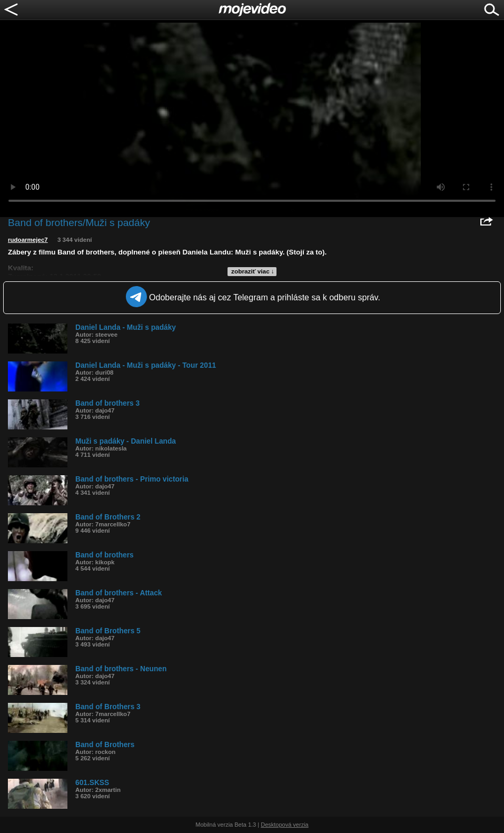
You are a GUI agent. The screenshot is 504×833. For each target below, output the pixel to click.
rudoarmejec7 (28, 240)
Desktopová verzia (285, 825)
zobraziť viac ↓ (253, 271)
